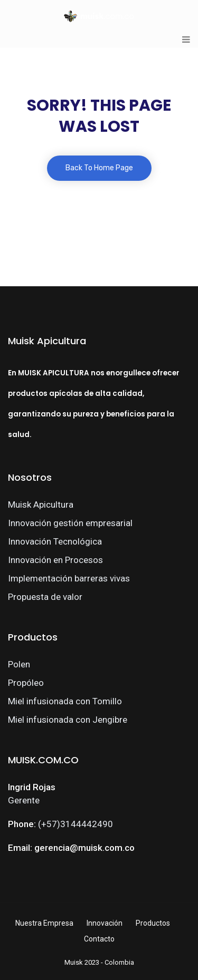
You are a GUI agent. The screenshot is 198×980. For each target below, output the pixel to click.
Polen (19, 664)
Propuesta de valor (45, 597)
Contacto (99, 939)
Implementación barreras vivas (69, 578)
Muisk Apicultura (41, 504)
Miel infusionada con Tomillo (65, 701)
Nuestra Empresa (44, 923)
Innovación (105, 923)
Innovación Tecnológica (55, 541)
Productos (153, 923)
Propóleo (26, 683)
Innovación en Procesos (55, 560)
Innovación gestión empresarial (70, 523)
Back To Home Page (99, 168)
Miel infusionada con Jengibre (68, 720)
